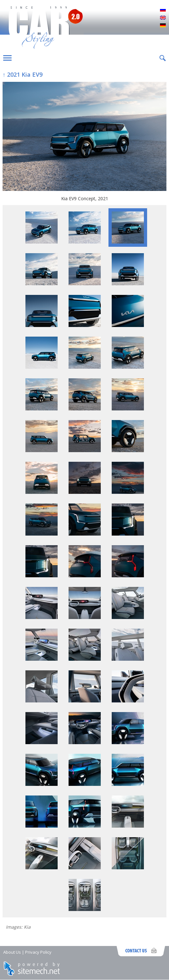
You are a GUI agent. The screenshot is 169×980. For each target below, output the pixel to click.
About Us (12, 952)
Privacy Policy (38, 952)
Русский (163, 10)
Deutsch (163, 26)
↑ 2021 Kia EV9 (23, 74)
